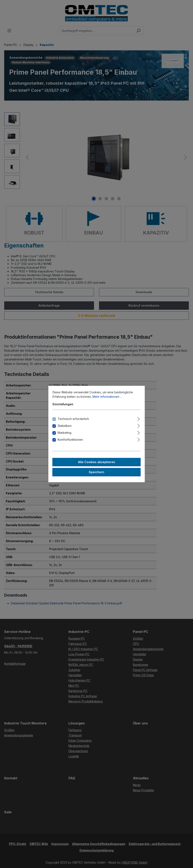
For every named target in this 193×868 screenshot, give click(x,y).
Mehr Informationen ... (107, 397)
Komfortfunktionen (70, 440)
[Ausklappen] (138, 418)
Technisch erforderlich (73, 419)
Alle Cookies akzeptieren (97, 462)
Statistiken (65, 426)
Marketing (64, 433)
